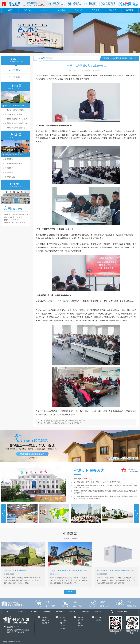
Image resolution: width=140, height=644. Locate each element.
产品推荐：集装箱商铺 (13, 155)
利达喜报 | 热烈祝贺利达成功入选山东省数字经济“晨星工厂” (64, 421)
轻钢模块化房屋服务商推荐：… (17, 128)
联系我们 (130, 10)
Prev (4, 514)
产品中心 (27, 10)
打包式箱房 (9, 168)
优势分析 (79, 10)
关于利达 (96, 10)
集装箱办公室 (10, 177)
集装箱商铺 (9, 159)
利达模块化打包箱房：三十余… (17, 119)
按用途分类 (45, 617)
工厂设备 (63, 626)
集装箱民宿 (9, 172)
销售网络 (63, 623)
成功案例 (61, 10)
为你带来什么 (111, 4)
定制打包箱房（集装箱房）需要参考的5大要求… (70, 571)
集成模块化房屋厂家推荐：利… (17, 123)
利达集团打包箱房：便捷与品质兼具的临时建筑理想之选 (63, 423)
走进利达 (59, 4)
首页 (10, 10)
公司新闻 (16, 70)
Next (136, 514)
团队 (79, 623)
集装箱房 (93, 4)
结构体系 (81, 617)
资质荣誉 (63, 628)
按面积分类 (45, 623)
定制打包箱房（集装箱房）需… (17, 114)
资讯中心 (113, 10)
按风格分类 (45, 620)
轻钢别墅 (77, 4)
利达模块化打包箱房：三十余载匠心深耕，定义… (117, 571)
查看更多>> (70, 592)
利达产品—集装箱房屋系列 (15, 106)
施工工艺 (81, 620)
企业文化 (63, 620)
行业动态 (16, 77)
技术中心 (44, 10)
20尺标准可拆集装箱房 (13, 164)
